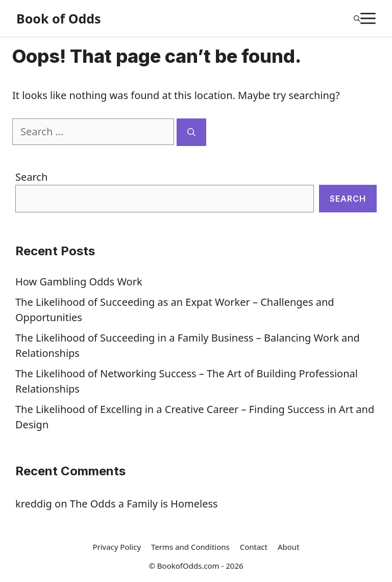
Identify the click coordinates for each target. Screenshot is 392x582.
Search (31, 177)
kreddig (34, 504)
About (289, 547)
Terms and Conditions (190, 547)
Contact (254, 547)
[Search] (191, 132)
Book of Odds (59, 18)
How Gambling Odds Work (79, 282)
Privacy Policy (117, 547)
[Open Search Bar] (357, 18)
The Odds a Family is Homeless (144, 504)
